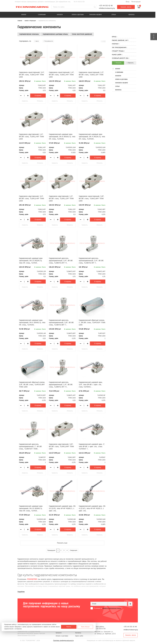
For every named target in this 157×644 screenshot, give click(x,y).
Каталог (24, 15)
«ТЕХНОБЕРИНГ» (32, 579)
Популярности (48, 41)
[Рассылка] (130, 604)
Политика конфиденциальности (63, 641)
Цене (37, 41)
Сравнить (25, 101)
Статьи (114, 15)
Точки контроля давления (82, 34)
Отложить (40, 101)
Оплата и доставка (78, 15)
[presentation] (107, 615)
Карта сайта (79, 636)
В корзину (38, 96)
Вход (128, 2)
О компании (42, 15)
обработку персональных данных (112, 608)
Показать (118, 63)
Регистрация (136, 2)
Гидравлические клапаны (29, 34)
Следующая (73, 550)
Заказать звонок (126, 7)
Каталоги (60, 15)
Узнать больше (85, 627)
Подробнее (21, 592)
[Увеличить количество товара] (28, 96)
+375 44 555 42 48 (106, 6)
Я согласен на (108, 608)
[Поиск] (95, 7)
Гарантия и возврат (96, 15)
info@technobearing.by (107, 8)
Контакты (131, 15)
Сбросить (130, 63)
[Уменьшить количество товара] (21, 96)
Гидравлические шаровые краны (55, 34)
